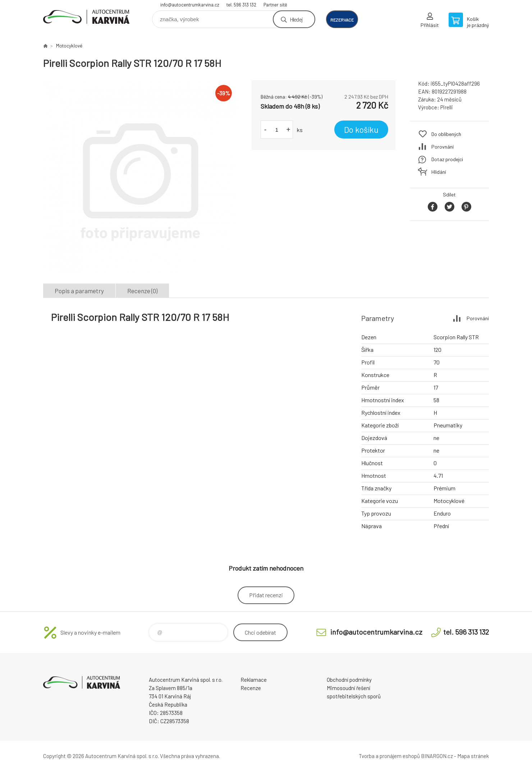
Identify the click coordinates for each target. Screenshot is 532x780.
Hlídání (439, 172)
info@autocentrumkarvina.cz (190, 5)
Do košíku (361, 130)
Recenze (251, 688)
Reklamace (254, 680)
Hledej (296, 19)
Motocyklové (69, 46)
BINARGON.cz (437, 756)
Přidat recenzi (266, 595)
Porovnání (442, 147)
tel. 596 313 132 (241, 5)
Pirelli (447, 107)
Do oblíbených (446, 134)
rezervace (342, 20)
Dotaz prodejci (447, 159)
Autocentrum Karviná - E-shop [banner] (86, 17)
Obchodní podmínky (349, 680)
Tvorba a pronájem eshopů (389, 756)
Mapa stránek (473, 756)
